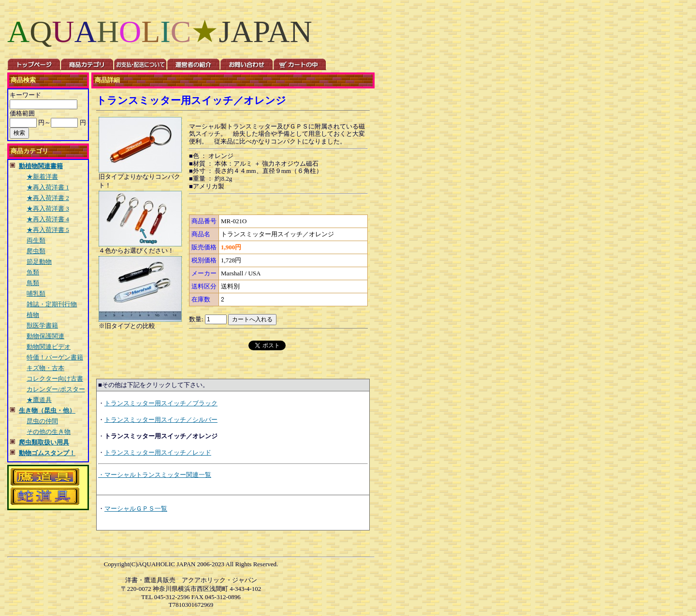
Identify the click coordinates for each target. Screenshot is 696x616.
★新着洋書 (42, 177)
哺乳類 (36, 294)
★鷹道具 (39, 400)
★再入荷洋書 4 (48, 219)
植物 (33, 315)
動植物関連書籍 (41, 166)
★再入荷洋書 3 (48, 208)
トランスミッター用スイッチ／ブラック (161, 403)
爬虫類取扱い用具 (44, 442)
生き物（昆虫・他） (47, 410)
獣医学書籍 (42, 325)
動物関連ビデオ (49, 347)
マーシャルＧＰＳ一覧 (136, 509)
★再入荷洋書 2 (48, 198)
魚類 (33, 272)
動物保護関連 (45, 336)
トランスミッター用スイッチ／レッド (158, 452)
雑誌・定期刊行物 (52, 304)
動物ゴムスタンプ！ (47, 453)
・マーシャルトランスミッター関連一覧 (155, 475)
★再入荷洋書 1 (48, 187)
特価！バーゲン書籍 (55, 357)
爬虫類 (36, 251)
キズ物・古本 (45, 368)
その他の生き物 (49, 432)
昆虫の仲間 (42, 421)
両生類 (36, 240)
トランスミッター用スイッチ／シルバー (161, 420)
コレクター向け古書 (55, 379)
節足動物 (39, 262)
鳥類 (33, 283)
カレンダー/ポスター (56, 389)
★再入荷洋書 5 (48, 230)
